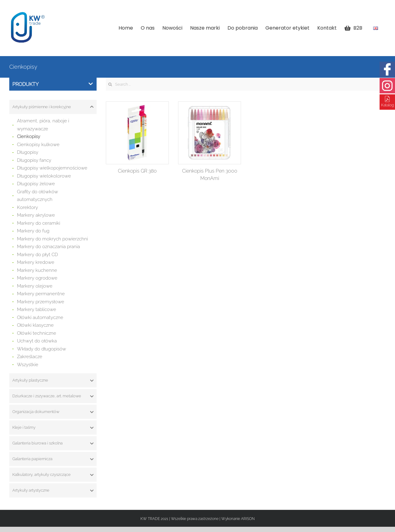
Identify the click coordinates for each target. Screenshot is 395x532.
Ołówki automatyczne (40, 317)
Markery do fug (33, 231)
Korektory (27, 207)
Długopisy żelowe (36, 184)
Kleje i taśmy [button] (53, 428)
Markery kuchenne (37, 270)
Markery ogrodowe (37, 278)
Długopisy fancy (34, 160)
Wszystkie (28, 365)
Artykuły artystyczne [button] (53, 490)
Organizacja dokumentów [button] (53, 412)
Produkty (53, 84)
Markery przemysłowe (41, 302)
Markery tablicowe (37, 309)
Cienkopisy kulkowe (38, 145)
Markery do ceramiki (39, 223)
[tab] (53, 107)
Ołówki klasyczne (35, 325)
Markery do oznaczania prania (48, 247)
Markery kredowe (36, 262)
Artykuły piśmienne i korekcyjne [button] (53, 107)
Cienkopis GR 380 (137, 171)
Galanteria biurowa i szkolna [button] (53, 443)
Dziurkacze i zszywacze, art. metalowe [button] (53, 396)
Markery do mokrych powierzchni (52, 239)
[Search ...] (246, 84)
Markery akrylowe (36, 215)
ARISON (248, 519)
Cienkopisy (29, 137)
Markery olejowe (35, 286)
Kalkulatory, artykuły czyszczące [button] (53, 475)
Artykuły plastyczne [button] (53, 380)
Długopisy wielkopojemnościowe (52, 168)
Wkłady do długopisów (42, 349)
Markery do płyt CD (37, 255)
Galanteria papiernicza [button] (53, 459)
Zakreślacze (30, 357)
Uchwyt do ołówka (37, 341)
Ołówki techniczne (37, 333)
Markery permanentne (41, 294)
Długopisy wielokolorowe (44, 176)
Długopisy (28, 152)
